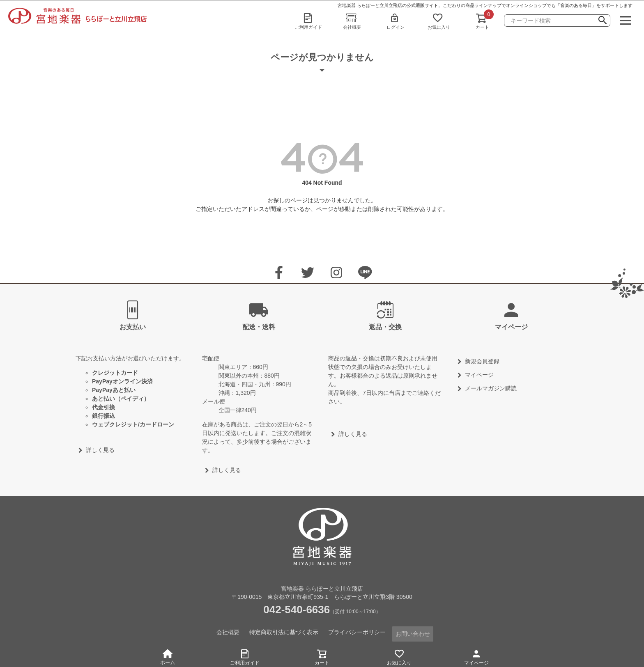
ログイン (396, 21)
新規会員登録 (482, 361)
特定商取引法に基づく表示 (284, 632)
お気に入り (439, 21)
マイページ (476, 656)
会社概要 (352, 21)
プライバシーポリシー (357, 632)
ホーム (168, 657)
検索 (603, 21)
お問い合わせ (413, 632)
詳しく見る (100, 450)
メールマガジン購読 (491, 388)
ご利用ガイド (308, 21)
